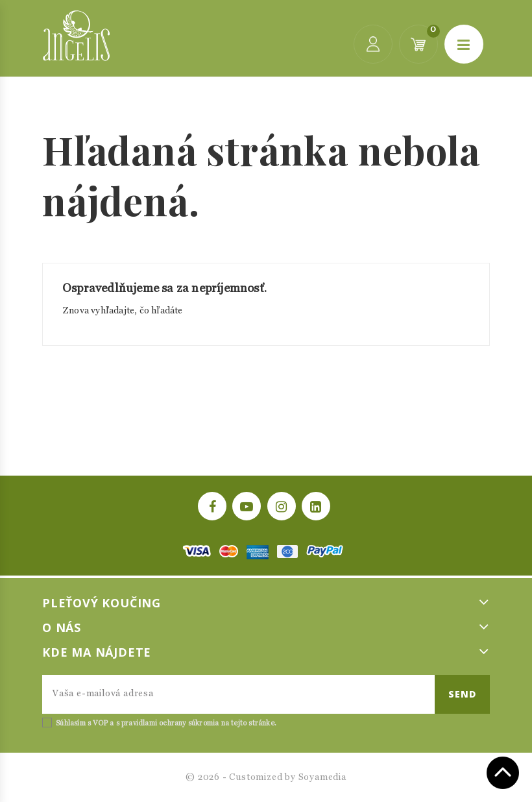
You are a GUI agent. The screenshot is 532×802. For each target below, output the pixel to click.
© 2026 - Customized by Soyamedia (266, 777)
